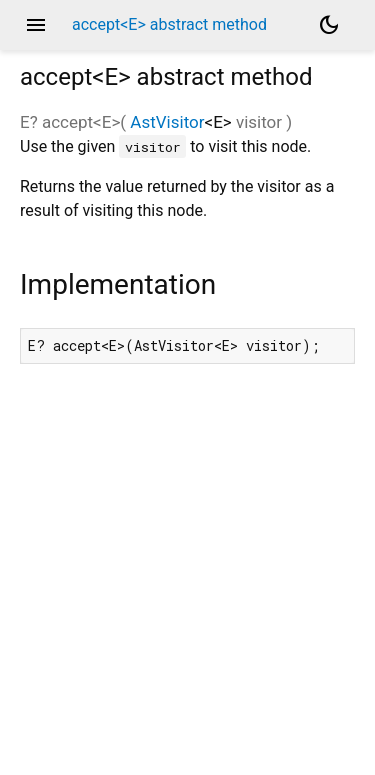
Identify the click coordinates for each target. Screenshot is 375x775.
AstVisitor (167, 122)
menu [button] (36, 25)
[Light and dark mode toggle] (329, 25)
